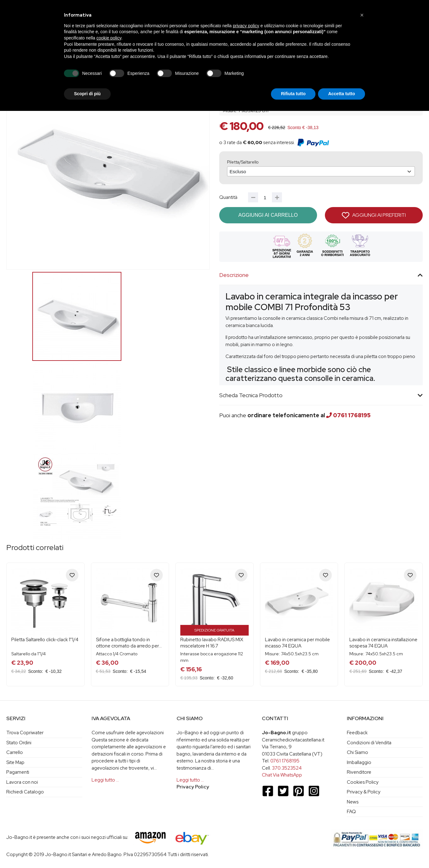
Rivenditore (359, 772)
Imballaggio (359, 762)
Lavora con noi (22, 782)
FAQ (351, 812)
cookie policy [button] (109, 38)
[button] (362, 15)
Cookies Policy (363, 782)
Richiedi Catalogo (25, 792)
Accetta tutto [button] (342, 94)
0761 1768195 (352, 415)
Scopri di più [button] (87, 94)
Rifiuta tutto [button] (293, 94)
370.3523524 (287, 768)
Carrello (15, 752)
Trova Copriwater (25, 733)
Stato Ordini (19, 743)
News (353, 802)
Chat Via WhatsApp (282, 775)
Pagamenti (18, 772)
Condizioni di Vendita (369, 743)
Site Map (15, 762)
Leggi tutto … (105, 780)
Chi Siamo (357, 752)
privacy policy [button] (246, 26)
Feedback (357, 733)
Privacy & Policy (364, 792)
